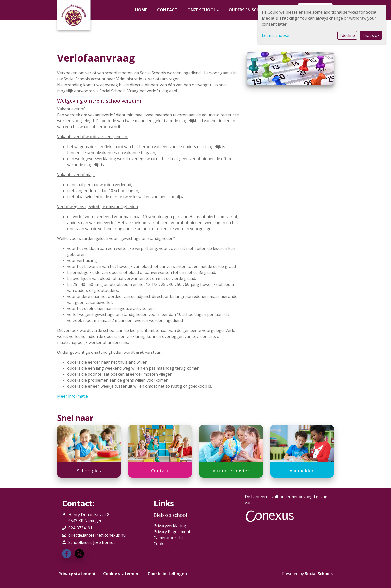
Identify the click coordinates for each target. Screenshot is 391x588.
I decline (347, 35)
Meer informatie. (73, 396)
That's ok (371, 35)
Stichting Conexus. (270, 503)
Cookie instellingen (167, 574)
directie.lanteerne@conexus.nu (97, 535)
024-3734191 (80, 528)
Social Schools (319, 574)
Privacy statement (77, 574)
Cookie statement (122, 574)
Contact (167, 10)
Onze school (202, 10)
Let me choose (275, 35)
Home (141, 10)
